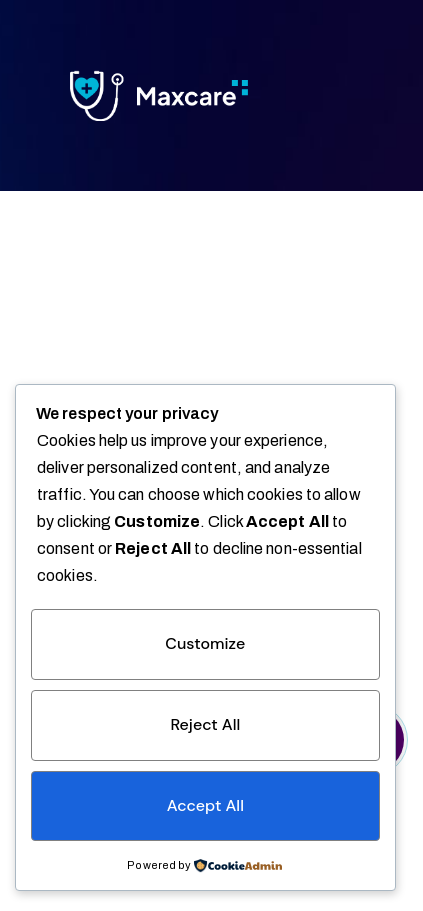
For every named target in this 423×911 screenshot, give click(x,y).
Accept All (205, 805)
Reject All (205, 724)
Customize (205, 643)
